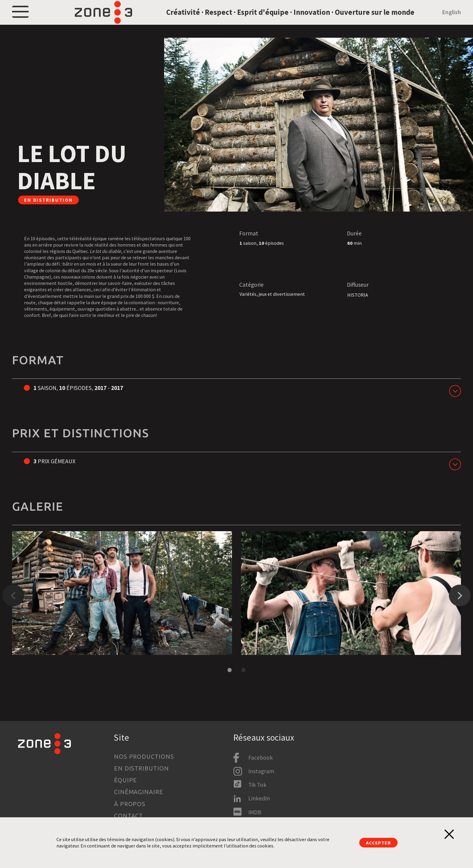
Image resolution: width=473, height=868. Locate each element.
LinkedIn (259, 798)
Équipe (126, 780)
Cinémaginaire (139, 792)
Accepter (378, 843)
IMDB (255, 812)
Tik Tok (257, 785)
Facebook (260, 758)
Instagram (261, 771)
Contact (129, 816)
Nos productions (144, 757)
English (451, 19)
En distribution (142, 768)
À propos (130, 804)
